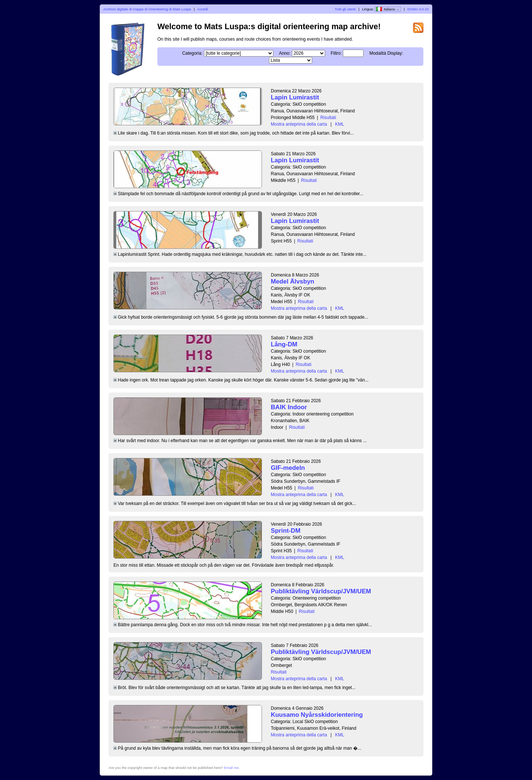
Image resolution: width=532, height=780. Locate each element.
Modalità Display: (386, 53)
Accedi (203, 9)
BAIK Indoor (289, 407)
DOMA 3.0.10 (418, 9)
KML (340, 124)
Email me (231, 768)
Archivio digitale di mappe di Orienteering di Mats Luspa (147, 9)
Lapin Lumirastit (295, 97)
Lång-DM (284, 344)
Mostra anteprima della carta (299, 124)
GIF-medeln (288, 468)
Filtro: (336, 53)
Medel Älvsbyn (293, 282)
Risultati (328, 118)
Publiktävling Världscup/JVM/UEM (321, 591)
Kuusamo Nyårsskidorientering (317, 715)
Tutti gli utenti (345, 9)
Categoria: (192, 53)
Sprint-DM (286, 531)
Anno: (285, 53)
